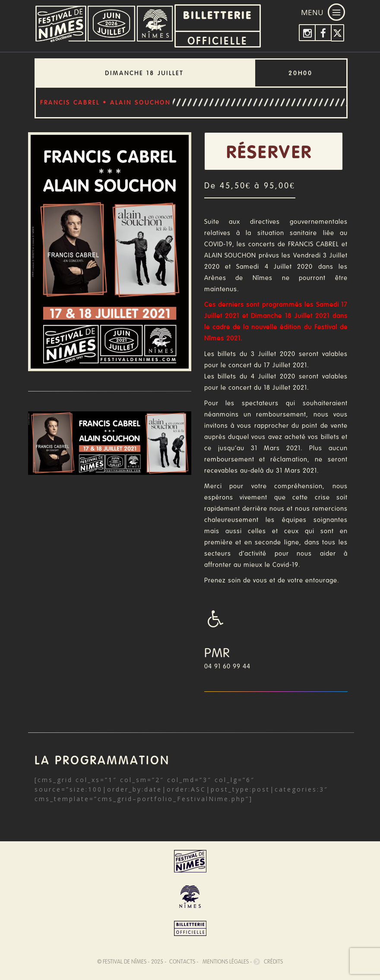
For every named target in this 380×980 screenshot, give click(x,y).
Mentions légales (224, 961)
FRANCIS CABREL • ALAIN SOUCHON (105, 102)
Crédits (268, 961)
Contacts (182, 961)
